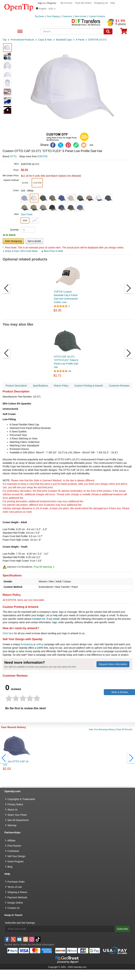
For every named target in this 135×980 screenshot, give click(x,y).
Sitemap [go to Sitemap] (12, 825)
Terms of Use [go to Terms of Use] (15, 887)
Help (113, 3)
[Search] (108, 31)
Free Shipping (53, 16)
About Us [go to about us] (13, 810)
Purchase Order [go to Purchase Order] (16, 882)
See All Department (20, 32)
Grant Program (16, 861)
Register (52, 3)
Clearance (67, 16)
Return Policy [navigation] (61, 386)
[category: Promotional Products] (22, 40)
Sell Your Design (17, 856)
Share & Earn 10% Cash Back (20, 251)
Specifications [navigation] (40, 386)
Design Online (15, 903)
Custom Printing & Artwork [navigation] (89, 386)
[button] (46, 9)
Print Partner (14, 846)
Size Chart (27, 214)
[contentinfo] (19, 7)
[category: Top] (5, 40)
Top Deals (39, 16)
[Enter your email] (60, 929)
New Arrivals (80, 16)
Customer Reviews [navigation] (119, 386)
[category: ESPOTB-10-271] (98, 40)
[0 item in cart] (124, 32)
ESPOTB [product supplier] (42, 156)
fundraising (27, 644)
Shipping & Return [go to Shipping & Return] (18, 892)
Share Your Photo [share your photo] (17, 815)
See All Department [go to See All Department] (18, 820)
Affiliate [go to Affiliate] (12, 841)
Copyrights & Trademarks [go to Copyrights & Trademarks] (21, 799)
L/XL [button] (35, 220)
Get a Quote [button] (34, 241)
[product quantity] (28, 230)
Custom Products (97, 16)
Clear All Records (124, 730)
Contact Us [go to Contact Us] (14, 908)
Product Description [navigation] (16, 386)
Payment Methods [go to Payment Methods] (17, 897)
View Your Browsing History (102, 730)
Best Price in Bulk (52, 251)
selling (40, 644)
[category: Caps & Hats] (45, 40)
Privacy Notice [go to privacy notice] (15, 804)
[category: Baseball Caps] (64, 40)
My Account (66, 3)
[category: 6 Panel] (80, 40)
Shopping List (101, 3)
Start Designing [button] (13, 241)
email (56, 619)
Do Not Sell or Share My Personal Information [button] (29, 945)
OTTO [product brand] (13, 156)
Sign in (41, 3)
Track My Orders (83, 3)
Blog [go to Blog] (10, 867)
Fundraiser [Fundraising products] (13, 851)
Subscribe (122, 929)
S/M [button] (25, 220)
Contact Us (39, 619)
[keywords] (72, 31)
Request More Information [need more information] (113, 664)
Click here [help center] (8, 633)
